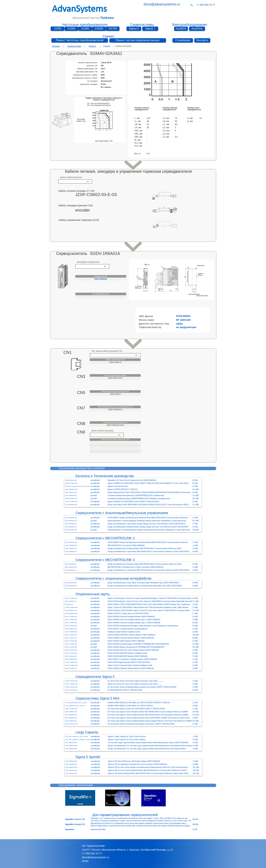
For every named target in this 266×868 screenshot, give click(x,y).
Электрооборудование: (190, 25)
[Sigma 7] (150, 29)
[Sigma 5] (134, 29)
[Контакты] (202, 40)
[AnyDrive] (197, 29)
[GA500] (99, 29)
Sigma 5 (92, 46)
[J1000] (58, 29)
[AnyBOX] (181, 29)
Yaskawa (56, 46)
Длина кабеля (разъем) (71, 177)
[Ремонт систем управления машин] (138, 40)
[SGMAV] (107, 46)
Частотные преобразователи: (85, 25)
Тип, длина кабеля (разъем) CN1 (107, 351)
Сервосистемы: (142, 25)
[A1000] (85, 29)
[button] (181, 316)
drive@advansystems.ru (162, 4)
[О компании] (183, 40)
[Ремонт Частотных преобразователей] (80, 40)
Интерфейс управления (88, 262)
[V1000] (71, 29)
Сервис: (109, 36)
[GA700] (113, 29)
